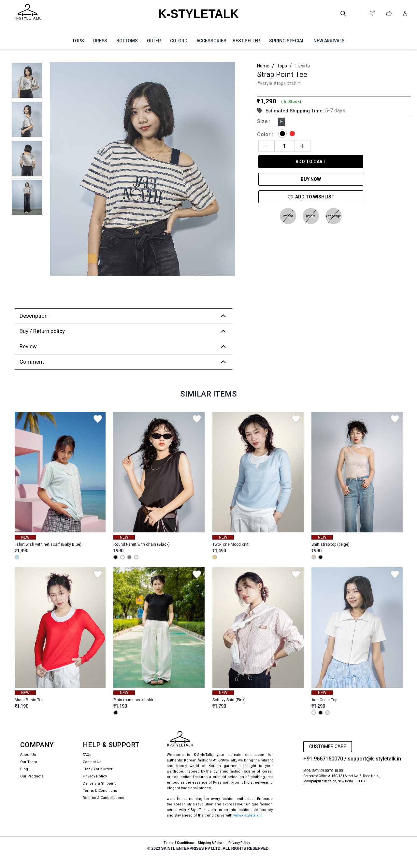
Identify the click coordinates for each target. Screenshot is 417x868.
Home (263, 66)
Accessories (211, 41)
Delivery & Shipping (100, 783)
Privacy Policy (95, 776)
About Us (28, 755)
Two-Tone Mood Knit (230, 544)
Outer (154, 41)
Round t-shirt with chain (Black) (142, 544)
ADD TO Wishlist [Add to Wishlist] (311, 197)
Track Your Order (98, 769)
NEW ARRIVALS (329, 41)
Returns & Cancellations (103, 798)
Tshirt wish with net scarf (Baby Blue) (48, 544)
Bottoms (127, 41)
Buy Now (311, 179)
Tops (78, 41)
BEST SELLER (246, 41)
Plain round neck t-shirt (134, 700)
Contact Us (92, 762)
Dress (100, 41)
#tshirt (294, 83)
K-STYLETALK (198, 14)
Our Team (29, 762)
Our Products (32, 776)
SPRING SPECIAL (287, 41)
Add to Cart (311, 162)
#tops (280, 83)
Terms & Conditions (100, 791)
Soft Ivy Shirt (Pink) (229, 700)
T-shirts (302, 66)
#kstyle (265, 83)
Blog (24, 769)
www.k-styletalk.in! (248, 815)
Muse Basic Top (29, 700)
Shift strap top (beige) (331, 544)
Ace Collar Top (324, 700)
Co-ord (179, 41)
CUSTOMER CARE (328, 746)
